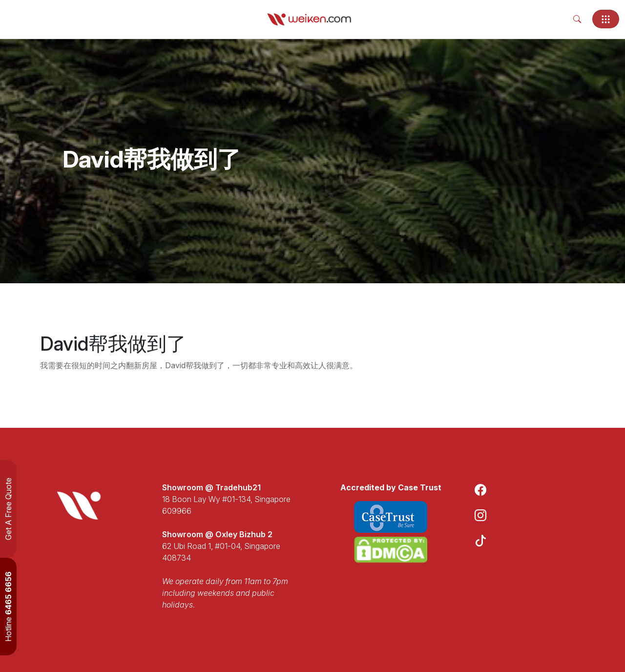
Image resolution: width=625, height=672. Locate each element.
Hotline (8, 607)
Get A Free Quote (8, 509)
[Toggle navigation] (606, 19)
